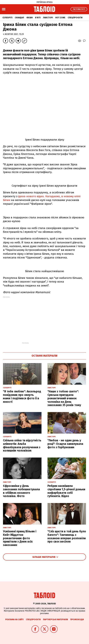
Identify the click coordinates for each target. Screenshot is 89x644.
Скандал (19, 18)
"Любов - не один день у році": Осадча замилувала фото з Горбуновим (65, 444)
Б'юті (38, 18)
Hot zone (60, 18)
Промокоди (77, 620)
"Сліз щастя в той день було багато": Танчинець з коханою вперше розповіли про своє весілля (67, 536)
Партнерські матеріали (55, 620)
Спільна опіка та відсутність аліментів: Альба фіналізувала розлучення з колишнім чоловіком (22, 445)
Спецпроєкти (75, 18)
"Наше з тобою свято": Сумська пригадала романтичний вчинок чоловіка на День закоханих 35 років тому (64, 398)
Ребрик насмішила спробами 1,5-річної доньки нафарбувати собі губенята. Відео (66, 491)
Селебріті (7, 18)
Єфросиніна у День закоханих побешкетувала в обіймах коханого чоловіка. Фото (21, 491)
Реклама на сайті (14, 620)
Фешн (30, 18)
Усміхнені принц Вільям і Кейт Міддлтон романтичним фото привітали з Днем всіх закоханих (20, 538)
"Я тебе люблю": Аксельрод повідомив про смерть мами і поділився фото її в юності (22, 397)
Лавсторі (48, 18)
